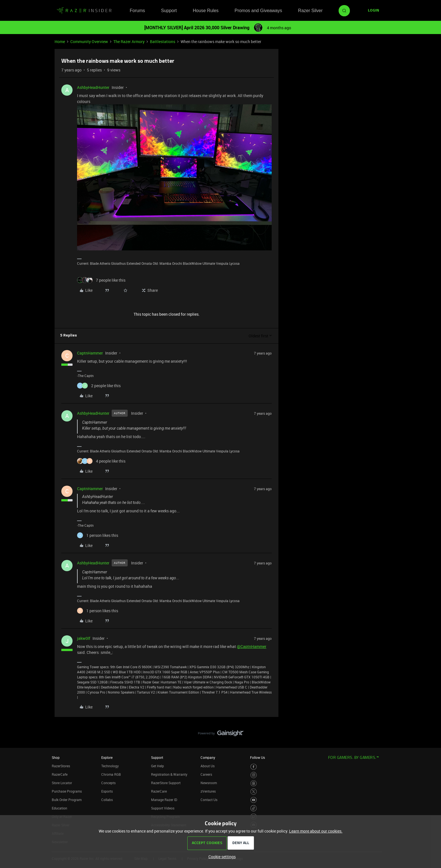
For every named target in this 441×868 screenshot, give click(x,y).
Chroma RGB (111, 774)
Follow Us (257, 757)
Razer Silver (310, 11)
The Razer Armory (129, 42)
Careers (206, 774)
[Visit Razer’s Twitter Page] (254, 792)
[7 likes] (101, 280)
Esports (107, 791)
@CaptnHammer (252, 646)
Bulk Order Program (67, 800)
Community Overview (89, 42)
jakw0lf (84, 638)
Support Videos (163, 808)
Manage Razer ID (164, 800)
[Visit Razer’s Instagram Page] (254, 775)
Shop (56, 757)
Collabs (107, 800)
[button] (373, 11)
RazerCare (159, 791)
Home (60, 42)
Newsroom (209, 783)
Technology (110, 766)
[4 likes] (101, 461)
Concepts (108, 783)
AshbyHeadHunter (93, 87)
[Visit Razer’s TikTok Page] (254, 808)
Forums (137, 11)
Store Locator (62, 783)
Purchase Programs (67, 791)
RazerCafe (60, 774)
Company (208, 757)
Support (169, 11)
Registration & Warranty (169, 774)
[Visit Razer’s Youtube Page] (254, 800)
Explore (107, 757)
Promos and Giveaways (258, 11)
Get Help (157, 766)
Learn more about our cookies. (316, 831)
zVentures (208, 791)
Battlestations (163, 42)
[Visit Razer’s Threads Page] (254, 783)
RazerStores (61, 766)
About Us (208, 766)
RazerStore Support (166, 783)
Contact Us (209, 800)
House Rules (206, 11)
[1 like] (98, 535)
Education (59, 808)
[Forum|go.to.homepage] (84, 11)
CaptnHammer (90, 353)
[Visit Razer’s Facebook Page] (254, 767)
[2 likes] (99, 386)
